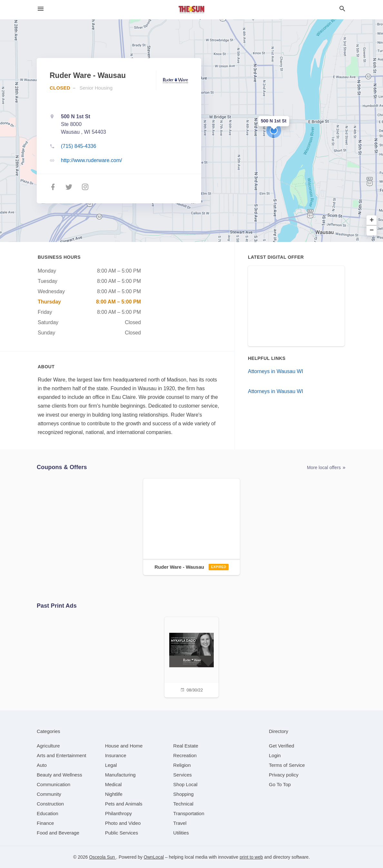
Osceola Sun (103, 857)
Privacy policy (284, 775)
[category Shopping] (183, 794)
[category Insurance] (116, 755)
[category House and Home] (124, 746)
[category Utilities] (181, 833)
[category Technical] (183, 804)
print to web (251, 857)
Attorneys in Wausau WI (275, 371)
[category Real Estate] (186, 746)
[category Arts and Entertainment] (61, 755)
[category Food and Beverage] (58, 833)
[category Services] (182, 775)
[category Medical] (113, 784)
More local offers (327, 468)
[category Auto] (42, 765)
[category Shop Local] (185, 784)
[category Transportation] (189, 813)
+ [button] (372, 221)
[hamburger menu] (41, 9)
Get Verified (281, 746)
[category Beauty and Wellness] (59, 775)
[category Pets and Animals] (124, 804)
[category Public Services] (122, 833)
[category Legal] (111, 765)
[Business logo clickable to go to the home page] (191, 10)
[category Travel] (180, 823)
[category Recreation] (185, 755)
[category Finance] (45, 823)
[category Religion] (182, 765)
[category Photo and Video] (123, 823)
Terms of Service (287, 765)
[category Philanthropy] (118, 813)
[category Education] (48, 813)
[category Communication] (54, 784)
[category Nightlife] (114, 794)
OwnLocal (154, 857)
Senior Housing (96, 88)
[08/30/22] (191, 656)
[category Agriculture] (48, 746)
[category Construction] (50, 804)
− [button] (372, 231)
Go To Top (280, 784)
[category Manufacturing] (120, 775)
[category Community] (49, 794)
